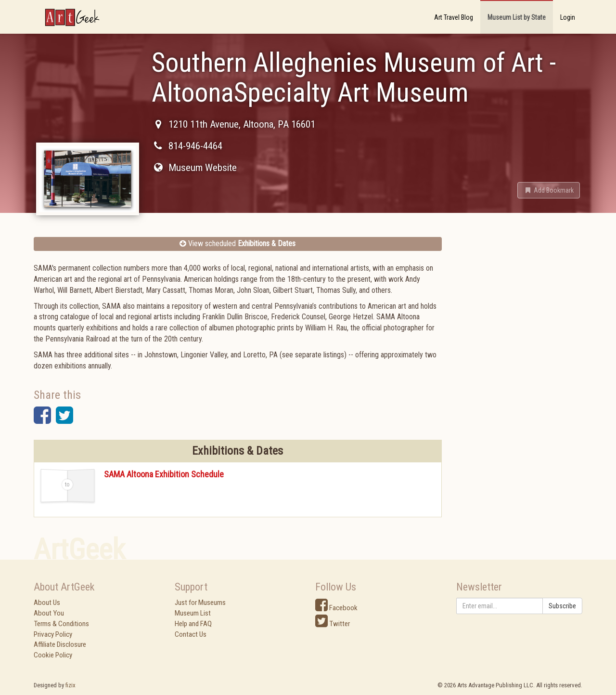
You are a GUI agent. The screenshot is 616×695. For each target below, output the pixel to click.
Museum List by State (517, 17)
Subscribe (562, 606)
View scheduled (237, 243)
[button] (549, 190)
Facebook (336, 608)
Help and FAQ (193, 624)
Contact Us (191, 634)
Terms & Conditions (61, 624)
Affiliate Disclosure (60, 644)
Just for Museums (200, 603)
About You (49, 613)
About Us (47, 603)
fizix (71, 685)
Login (568, 17)
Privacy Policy (53, 634)
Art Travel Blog (454, 17)
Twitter (333, 624)
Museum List (193, 613)
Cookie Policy (53, 655)
